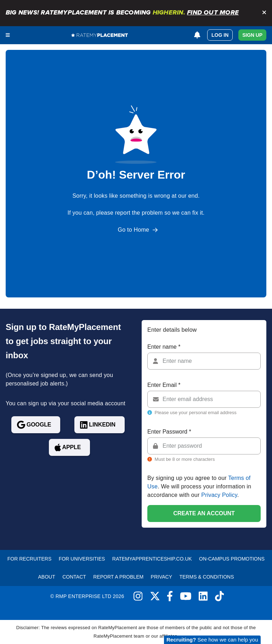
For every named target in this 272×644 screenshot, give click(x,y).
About (47, 577)
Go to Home (134, 230)
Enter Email (164, 385)
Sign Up (252, 35)
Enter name (164, 347)
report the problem (139, 213)
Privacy (161, 577)
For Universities (82, 559)
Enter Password (169, 432)
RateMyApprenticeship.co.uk (152, 559)
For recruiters (29, 559)
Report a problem (118, 577)
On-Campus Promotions (232, 559)
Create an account (204, 513)
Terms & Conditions (206, 577)
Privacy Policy (219, 495)
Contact (74, 577)
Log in (220, 35)
